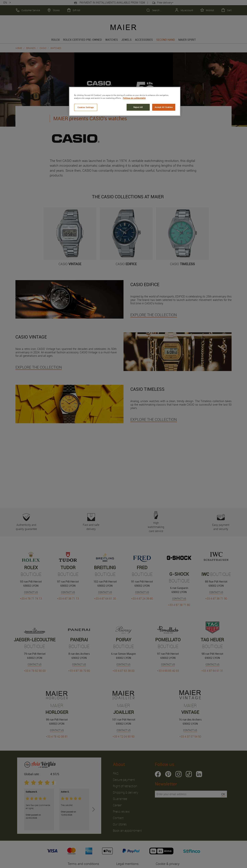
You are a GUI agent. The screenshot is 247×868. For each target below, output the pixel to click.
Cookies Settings (86, 107)
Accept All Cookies (164, 107)
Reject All (138, 107)
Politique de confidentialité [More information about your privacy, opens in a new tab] (134, 98)
